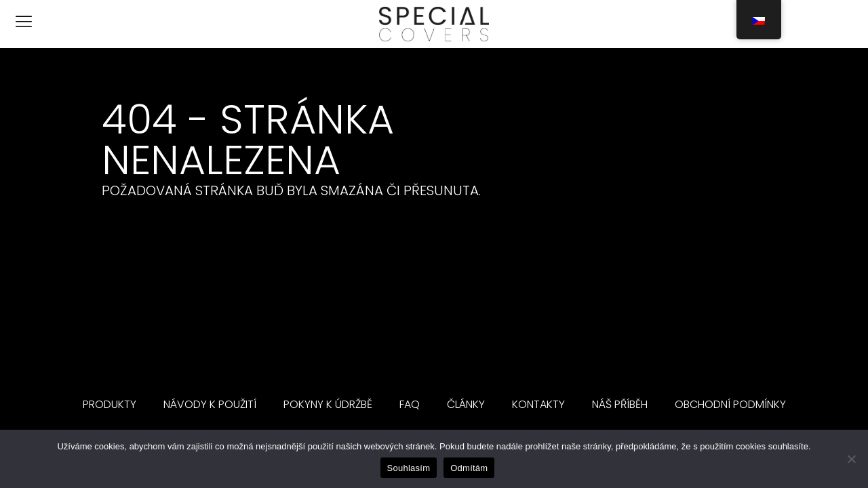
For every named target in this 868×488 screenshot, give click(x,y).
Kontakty (538, 404)
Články (466, 404)
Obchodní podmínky (730, 404)
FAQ (410, 404)
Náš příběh (620, 404)
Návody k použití (210, 404)
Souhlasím (409, 468)
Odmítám (469, 468)
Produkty (110, 404)
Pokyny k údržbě (328, 404)
